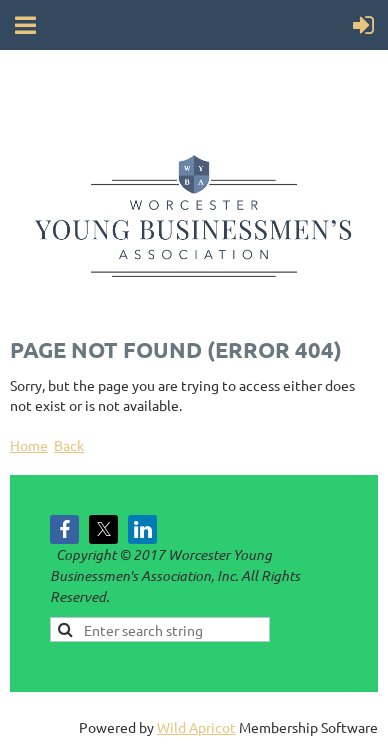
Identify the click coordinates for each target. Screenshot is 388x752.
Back (69, 445)
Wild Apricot (196, 727)
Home (29, 445)
